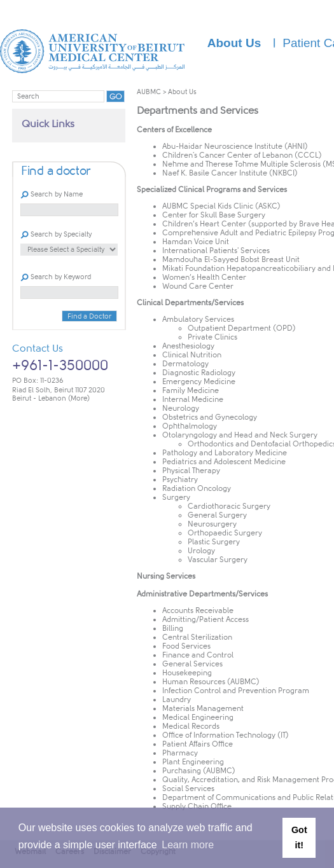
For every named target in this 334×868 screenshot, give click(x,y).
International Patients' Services (216, 251)
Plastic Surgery (214, 542)
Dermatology (185, 364)
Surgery (176, 497)
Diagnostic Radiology (199, 373)
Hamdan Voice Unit (196, 242)
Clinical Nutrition (192, 355)
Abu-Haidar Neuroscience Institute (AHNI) (235, 146)
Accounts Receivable (198, 610)
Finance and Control (198, 655)
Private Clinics (212, 337)
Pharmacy (180, 753)
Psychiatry (180, 479)
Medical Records (191, 726)
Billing (173, 628)
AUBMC (149, 92)
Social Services (188, 789)
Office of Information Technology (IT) (226, 735)
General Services (192, 664)
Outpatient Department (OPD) (242, 328)
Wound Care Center (198, 286)
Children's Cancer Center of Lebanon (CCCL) (242, 155)
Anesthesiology (188, 346)
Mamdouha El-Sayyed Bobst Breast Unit (231, 259)
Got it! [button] (299, 837)
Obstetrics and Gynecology (210, 417)
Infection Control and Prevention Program (236, 691)
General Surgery (217, 515)
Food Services (186, 646)
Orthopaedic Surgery (225, 533)
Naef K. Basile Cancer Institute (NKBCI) (230, 173)
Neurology (181, 408)
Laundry (177, 699)
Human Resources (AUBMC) (211, 682)
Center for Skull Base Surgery (214, 215)
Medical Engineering (198, 717)
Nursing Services (166, 576)
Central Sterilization (197, 637)
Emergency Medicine (199, 382)
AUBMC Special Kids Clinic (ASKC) (221, 206)
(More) (79, 398)
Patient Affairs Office (198, 744)
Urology (201, 551)
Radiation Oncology (197, 488)
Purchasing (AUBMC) (199, 771)
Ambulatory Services (198, 319)
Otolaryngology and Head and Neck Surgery (240, 435)
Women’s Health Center (204, 277)
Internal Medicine (193, 399)
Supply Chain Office (197, 806)
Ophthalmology (190, 426)
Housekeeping (187, 673)
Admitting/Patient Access (205, 619)
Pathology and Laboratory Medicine (225, 453)
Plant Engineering (193, 762)
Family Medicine (191, 390)
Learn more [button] (188, 845)
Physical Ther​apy (191, 471)
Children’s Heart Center (204, 224)
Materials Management (203, 708)
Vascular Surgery (218, 560)
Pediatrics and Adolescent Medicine (224, 462)
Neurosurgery (212, 524)
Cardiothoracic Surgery (229, 506)
